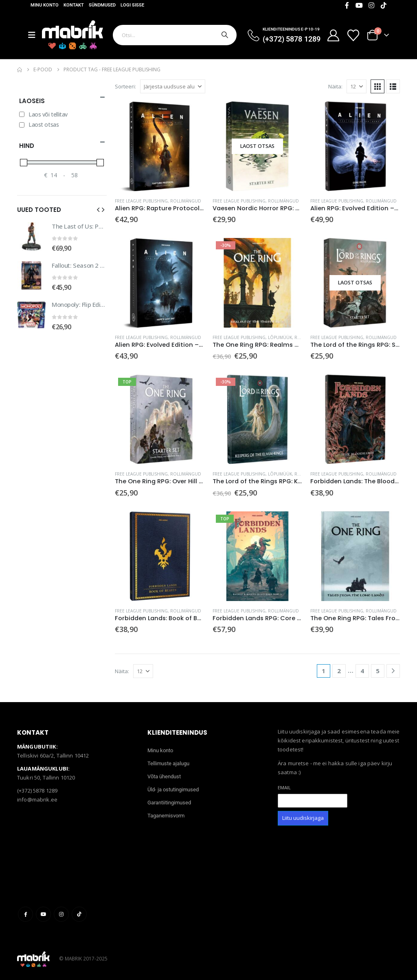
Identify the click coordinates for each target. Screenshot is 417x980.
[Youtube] (359, 5)
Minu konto (45, 5)
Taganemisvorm (166, 816)
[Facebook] (347, 5)
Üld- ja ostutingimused (173, 790)
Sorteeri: (125, 86)
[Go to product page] (160, 146)
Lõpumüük (280, 337)
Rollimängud (186, 201)
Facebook (25, 914)
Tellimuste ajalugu (168, 763)
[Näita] (357, 86)
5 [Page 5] (378, 671)
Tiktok (79, 914)
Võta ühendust (164, 776)
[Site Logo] (72, 35)
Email (284, 787)
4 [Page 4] (362, 671)
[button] (377, 86)
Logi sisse (132, 5)
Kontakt (74, 5)
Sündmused (102, 5)
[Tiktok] (384, 5)
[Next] (393, 671)
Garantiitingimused (169, 803)
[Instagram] (371, 5)
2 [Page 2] (339, 671)
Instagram (61, 914)
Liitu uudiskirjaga (303, 818)
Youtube (43, 914)
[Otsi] (224, 35)
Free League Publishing (141, 201)
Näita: (335, 86)
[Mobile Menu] (35, 35)
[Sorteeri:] (173, 86)
